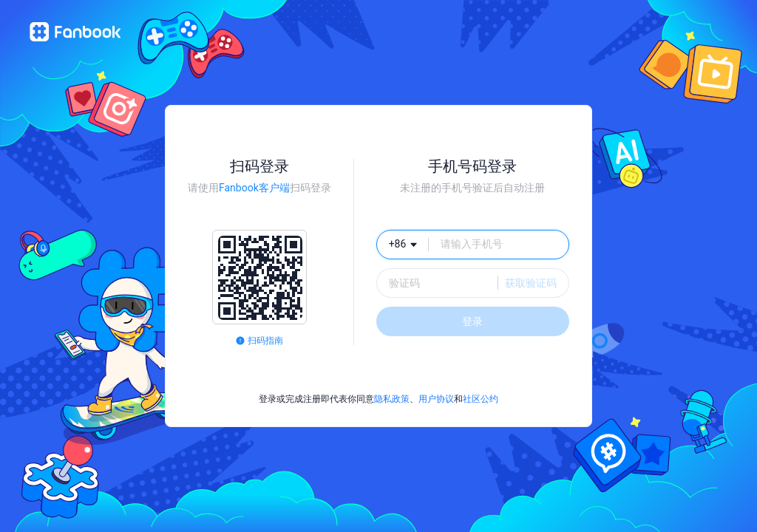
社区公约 (481, 399)
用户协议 (436, 399)
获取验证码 (531, 283)
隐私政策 (392, 399)
